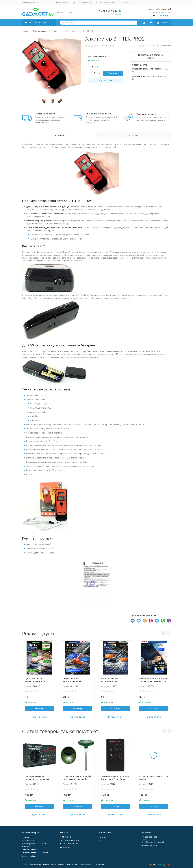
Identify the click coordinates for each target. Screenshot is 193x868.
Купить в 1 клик (106, 81)
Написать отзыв (107, 46)
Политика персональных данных (79, 865)
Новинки (26, 837)
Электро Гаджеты (40, 31)
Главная (25, 31)
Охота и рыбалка (29, 856)
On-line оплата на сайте (98, 114)
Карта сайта (99, 865)
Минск (35, 3)
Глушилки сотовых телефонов (35, 853)
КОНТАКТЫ (125, 3)
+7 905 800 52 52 (107, 11)
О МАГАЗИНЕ (66, 837)
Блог (100, 840)
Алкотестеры (60, 31)
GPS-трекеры (28, 840)
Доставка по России (45, 114)
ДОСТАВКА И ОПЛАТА (83, 3)
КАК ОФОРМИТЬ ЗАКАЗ (106, 3)
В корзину (113, 73)
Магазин (102, 837)
